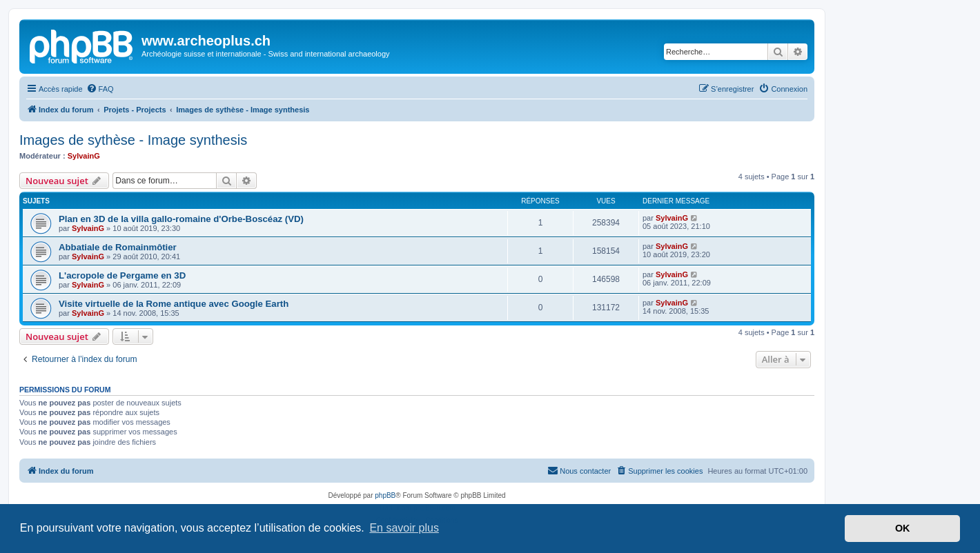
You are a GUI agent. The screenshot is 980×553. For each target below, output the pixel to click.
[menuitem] (100, 89)
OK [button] (903, 528)
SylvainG (84, 156)
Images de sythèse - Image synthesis (133, 140)
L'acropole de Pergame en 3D (122, 275)
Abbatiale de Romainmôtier (118, 247)
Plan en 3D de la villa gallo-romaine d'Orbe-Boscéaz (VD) (181, 219)
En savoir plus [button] (404, 528)
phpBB (385, 495)
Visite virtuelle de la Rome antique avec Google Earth (174, 304)
